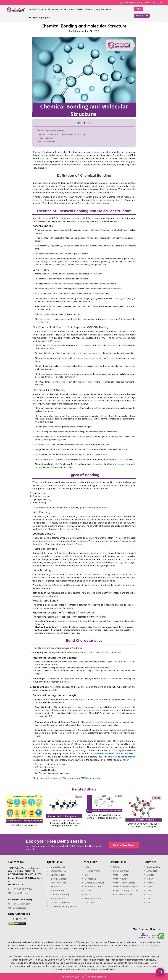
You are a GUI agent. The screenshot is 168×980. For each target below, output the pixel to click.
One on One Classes (122, 895)
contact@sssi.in (131, 3)
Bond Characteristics (46, 142)
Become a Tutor (91, 887)
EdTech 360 (85, 9)
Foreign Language (40, 17)
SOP (85, 875)
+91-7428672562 (21, 904)
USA (148, 898)
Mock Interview (119, 871)
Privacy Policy (56, 898)
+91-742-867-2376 (153, 3)
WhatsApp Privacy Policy (61, 906)
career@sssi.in (20, 908)
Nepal (148, 887)
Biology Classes (57, 879)
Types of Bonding (45, 138)
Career (87, 891)
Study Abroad (103, 9)
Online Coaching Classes (124, 887)
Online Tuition (38, 9)
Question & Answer (93, 883)
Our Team (88, 902)
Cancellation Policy (58, 895)
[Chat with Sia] (160, 972)
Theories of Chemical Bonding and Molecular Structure (61, 134)
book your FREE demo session (85, 778)
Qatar (148, 891)
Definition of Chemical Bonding (51, 131)
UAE (148, 895)
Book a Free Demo (124, 845)
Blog (85, 867)
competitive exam (105, 754)
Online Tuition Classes (122, 883)
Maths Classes (56, 867)
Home (115, 867)
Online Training (119, 875)
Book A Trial (142, 16)
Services (70, 9)
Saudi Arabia (152, 867)
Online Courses (119, 879)
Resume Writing (91, 871)
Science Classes (57, 875)
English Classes (56, 871)
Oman (148, 879)
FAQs (86, 895)
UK (147, 902)
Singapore (150, 871)
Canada (149, 875)
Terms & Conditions (58, 902)
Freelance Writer (91, 898)
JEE (126, 754)
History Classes (56, 883)
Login (138, 9)
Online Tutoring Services (124, 891)
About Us (54, 887)
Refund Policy (56, 891)
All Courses (55, 9)
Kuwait (149, 883)
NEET (132, 754)
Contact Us (89, 879)
